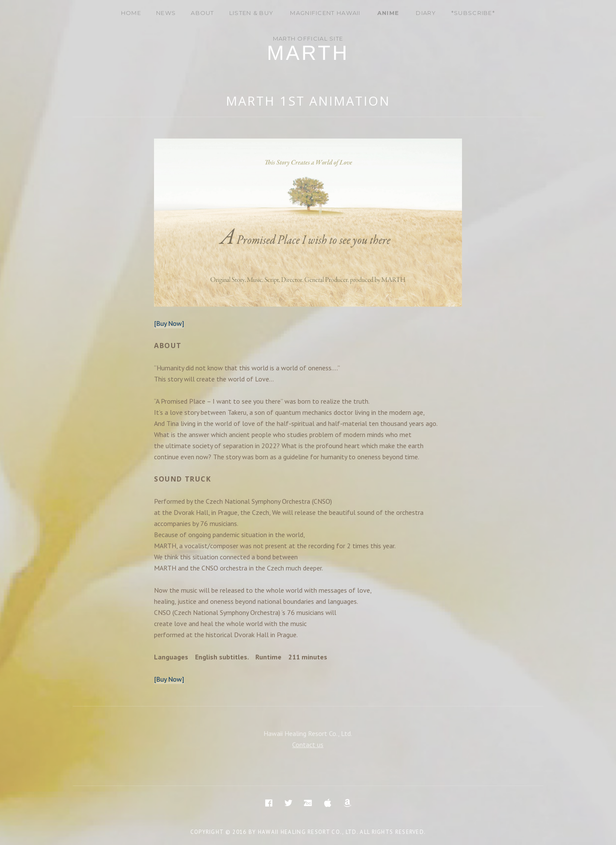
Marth (308, 53)
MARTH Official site (308, 38)
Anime (388, 13)
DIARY (426, 13)
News (166, 13)
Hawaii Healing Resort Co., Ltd (307, 832)
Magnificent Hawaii (325, 13)
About (203, 13)
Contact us (308, 745)
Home (131, 13)
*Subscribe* (473, 13)
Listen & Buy (252, 13)
